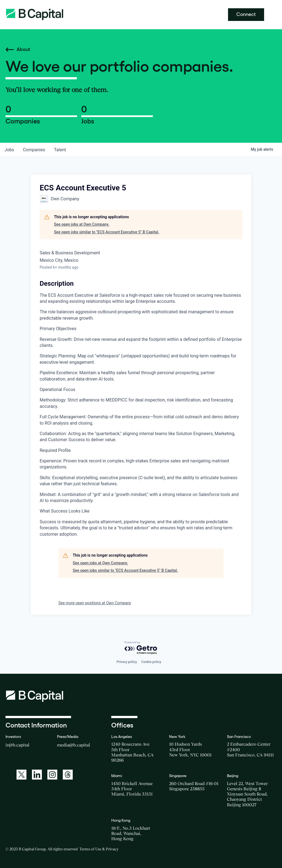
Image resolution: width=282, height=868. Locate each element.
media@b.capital (74, 745)
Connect (246, 14)
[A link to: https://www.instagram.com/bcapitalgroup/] (52, 775)
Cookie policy (151, 662)
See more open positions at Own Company (95, 603)
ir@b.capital (17, 745)
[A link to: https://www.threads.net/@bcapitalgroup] (68, 775)
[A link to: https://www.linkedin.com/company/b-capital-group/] (37, 775)
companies (34, 150)
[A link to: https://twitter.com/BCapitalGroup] (21, 775)
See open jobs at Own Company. (82, 224)
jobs (9, 150)
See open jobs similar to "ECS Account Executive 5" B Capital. (107, 232)
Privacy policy (127, 662)
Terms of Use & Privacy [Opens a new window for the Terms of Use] (99, 849)
